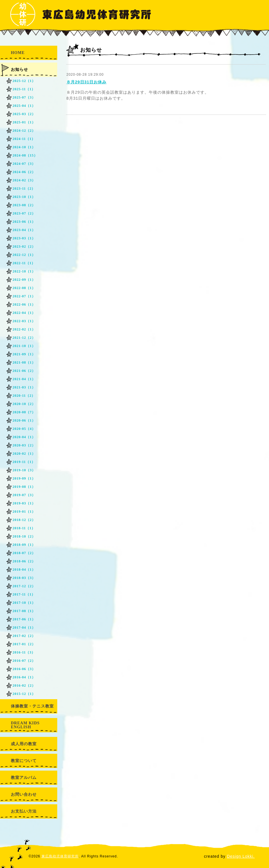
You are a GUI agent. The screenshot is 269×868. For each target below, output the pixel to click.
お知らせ (19, 70)
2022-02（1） (24, 329)
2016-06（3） (24, 669)
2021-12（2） (24, 338)
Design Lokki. (241, 856)
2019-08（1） (24, 487)
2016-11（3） (24, 652)
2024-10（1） (24, 147)
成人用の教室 (24, 744)
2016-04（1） (24, 677)
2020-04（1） (24, 437)
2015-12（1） (24, 694)
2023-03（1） (24, 238)
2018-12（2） (24, 520)
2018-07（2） (24, 553)
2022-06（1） (24, 304)
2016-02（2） (24, 685)
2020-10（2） (24, 404)
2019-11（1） (24, 462)
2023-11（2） (24, 189)
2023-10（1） (24, 197)
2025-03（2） (24, 114)
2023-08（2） (24, 205)
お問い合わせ (24, 794)
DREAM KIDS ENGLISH (25, 725)
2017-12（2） (24, 586)
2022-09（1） (24, 280)
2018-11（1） (24, 528)
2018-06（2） (24, 561)
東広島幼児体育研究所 (60, 856)
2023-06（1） (24, 222)
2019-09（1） (24, 478)
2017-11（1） (24, 594)
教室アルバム (24, 778)
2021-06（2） (24, 371)
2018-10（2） (24, 536)
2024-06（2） (24, 172)
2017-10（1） (24, 603)
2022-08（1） (24, 288)
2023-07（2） (24, 213)
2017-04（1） (24, 628)
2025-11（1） (24, 89)
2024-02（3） (24, 180)
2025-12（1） (24, 81)
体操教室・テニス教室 (32, 706)
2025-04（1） (24, 106)
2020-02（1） (24, 454)
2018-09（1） (24, 545)
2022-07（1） (24, 296)
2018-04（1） (24, 570)
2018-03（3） (24, 578)
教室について (24, 761)
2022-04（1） (24, 313)
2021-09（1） (24, 354)
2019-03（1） (24, 503)
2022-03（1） (24, 321)
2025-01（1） (24, 122)
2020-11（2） (24, 396)
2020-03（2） (24, 445)
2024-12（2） (24, 131)
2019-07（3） (24, 495)
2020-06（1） (24, 420)
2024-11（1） (24, 139)
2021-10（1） (24, 346)
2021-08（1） (24, 362)
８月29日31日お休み (86, 82)
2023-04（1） (24, 230)
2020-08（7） (24, 412)
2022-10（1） (24, 271)
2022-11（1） (24, 263)
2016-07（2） (24, 661)
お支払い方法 (24, 811)
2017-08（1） (24, 611)
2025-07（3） (24, 97)
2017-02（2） (24, 636)
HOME (18, 53)
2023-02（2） (24, 246)
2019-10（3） (24, 470)
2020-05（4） (24, 429)
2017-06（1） (24, 619)
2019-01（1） (24, 512)
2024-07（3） (24, 164)
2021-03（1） (24, 387)
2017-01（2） (24, 644)
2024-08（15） (25, 155)
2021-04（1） (24, 379)
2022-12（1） (24, 255)
